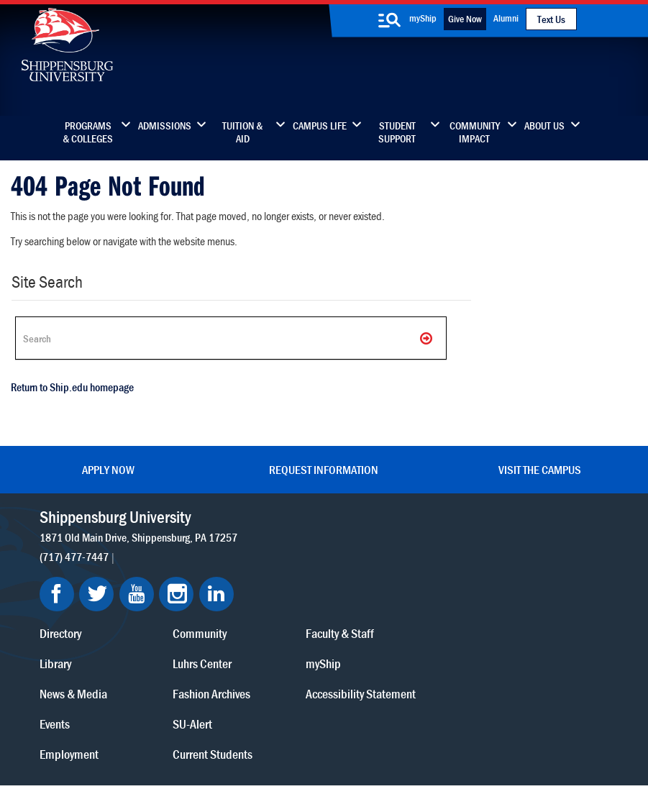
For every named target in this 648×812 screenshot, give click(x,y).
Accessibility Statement (545, 578)
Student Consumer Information (389, 749)
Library (245, 548)
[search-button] (390, 20)
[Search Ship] (230, 338)
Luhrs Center (389, 548)
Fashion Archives (398, 578)
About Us (544, 126)
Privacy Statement (182, 735)
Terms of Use (250, 735)
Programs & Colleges (88, 132)
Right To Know (414, 735)
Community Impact (475, 132)
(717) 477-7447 (74, 573)
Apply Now (108, 470)
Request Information (324, 470)
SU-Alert (379, 608)
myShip (423, 18)
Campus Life (320, 126)
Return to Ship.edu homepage (72, 388)
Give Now (465, 19)
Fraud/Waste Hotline (301, 763)
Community (387, 517)
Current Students (400, 638)
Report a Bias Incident (181, 749)
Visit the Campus (540, 470)
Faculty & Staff (524, 517)
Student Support (397, 132)
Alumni (506, 18)
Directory (250, 517)
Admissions (165, 126)
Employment (259, 638)
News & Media (263, 578)
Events (245, 608)
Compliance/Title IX (283, 749)
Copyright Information (324, 735)
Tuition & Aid (242, 132)
